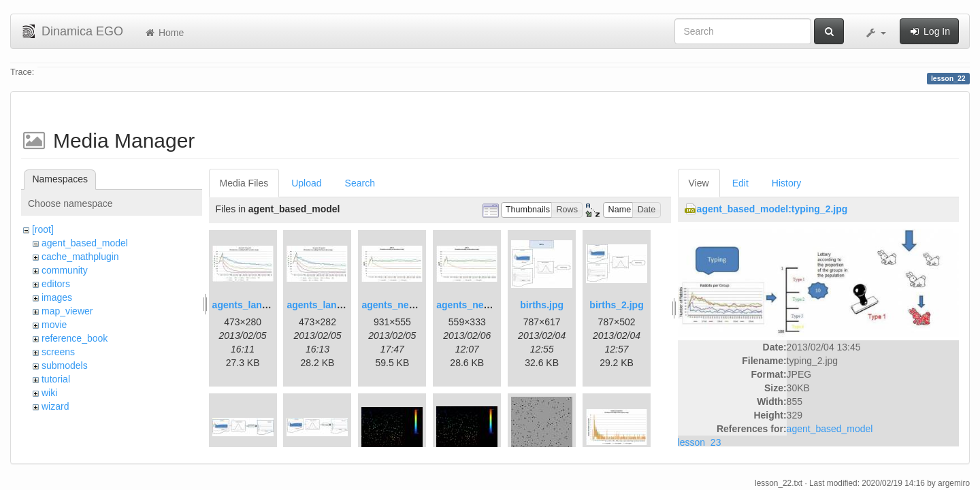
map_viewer (67, 311)
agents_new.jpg (397, 305)
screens (58, 352)
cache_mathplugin (80, 257)
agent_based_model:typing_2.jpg (772, 209)
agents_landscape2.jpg (339, 305)
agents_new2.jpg (475, 305)
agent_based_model (85, 243)
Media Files (244, 183)
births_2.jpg (616, 305)
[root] (43, 229)
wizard (55, 406)
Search (360, 183)
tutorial (56, 379)
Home (164, 33)
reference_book (75, 338)
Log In (929, 31)
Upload (306, 183)
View (699, 183)
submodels (65, 365)
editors (56, 284)
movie (54, 325)
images (57, 297)
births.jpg (542, 305)
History (787, 183)
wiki (49, 393)
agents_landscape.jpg (262, 305)
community (65, 270)
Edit (740, 183)
